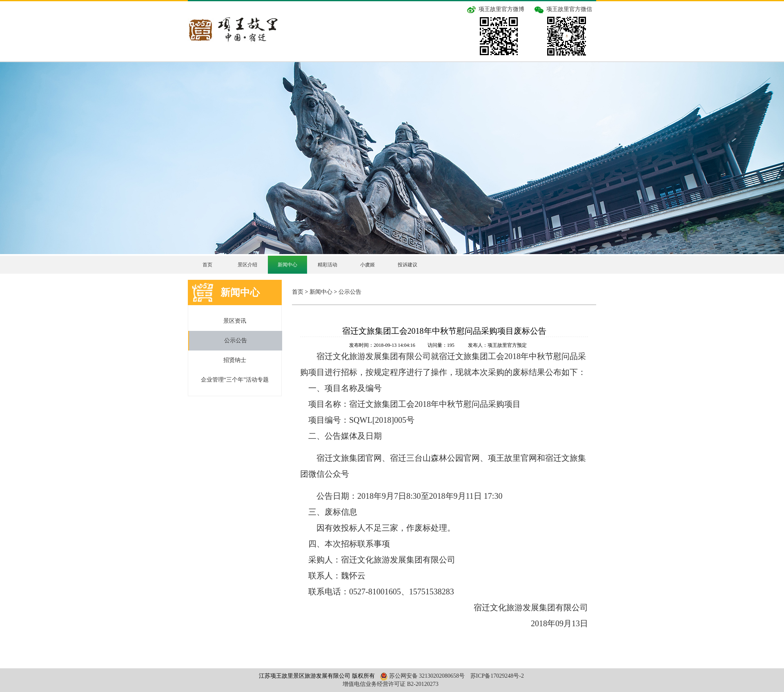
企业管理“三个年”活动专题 (235, 380)
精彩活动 (327, 265)
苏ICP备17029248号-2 (497, 676)
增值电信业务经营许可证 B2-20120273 (391, 684)
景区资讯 (235, 321)
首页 (207, 265)
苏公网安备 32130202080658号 (421, 676)
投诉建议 (408, 265)
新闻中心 (287, 265)
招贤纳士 (235, 360)
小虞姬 (367, 265)
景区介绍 (247, 265)
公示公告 (236, 340)
